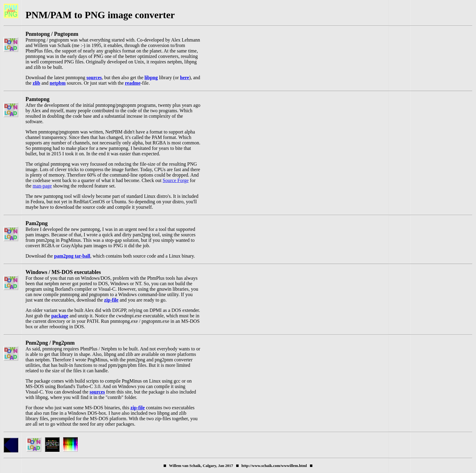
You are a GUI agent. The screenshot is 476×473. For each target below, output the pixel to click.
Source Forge (176, 180)
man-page (42, 186)
